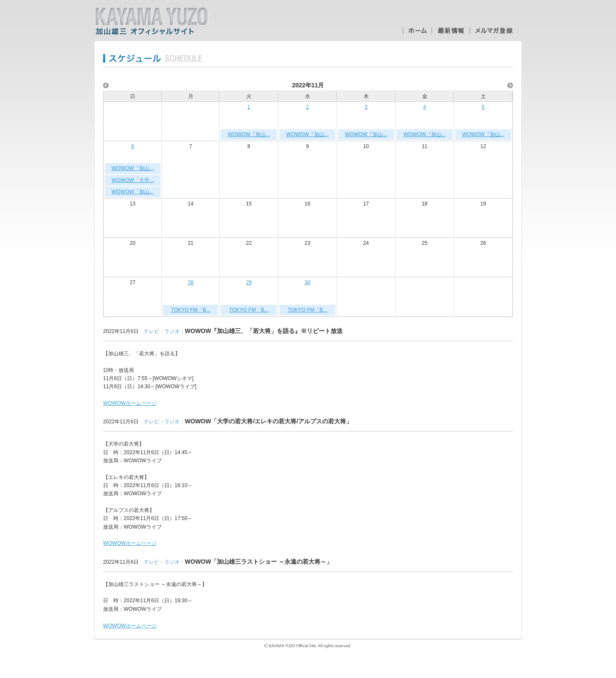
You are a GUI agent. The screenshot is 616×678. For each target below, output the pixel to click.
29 (249, 282)
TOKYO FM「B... (190, 310)
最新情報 (451, 31)
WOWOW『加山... (249, 134)
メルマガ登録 (494, 31)
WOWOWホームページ (130, 403)
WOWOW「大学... (133, 180)
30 (307, 282)
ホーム (417, 31)
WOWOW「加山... (133, 192)
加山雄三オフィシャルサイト (152, 21)
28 (191, 282)
